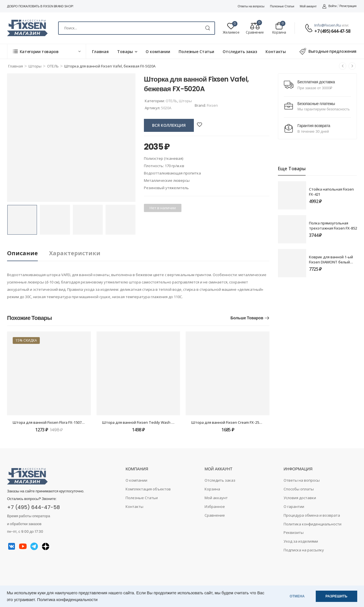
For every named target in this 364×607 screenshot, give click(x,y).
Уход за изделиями (301, 541)
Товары (125, 52)
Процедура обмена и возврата (312, 515)
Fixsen (212, 105)
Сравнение (215, 515)
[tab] (28, 253)
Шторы (35, 66)
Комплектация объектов (148, 489)
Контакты (276, 52)
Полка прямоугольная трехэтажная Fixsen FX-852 (333, 226)
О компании (158, 52)
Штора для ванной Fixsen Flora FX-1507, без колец (57, 422)
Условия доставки (300, 498)
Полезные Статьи (282, 6)
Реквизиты (294, 532)
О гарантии (294, 506)
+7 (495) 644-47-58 (332, 31)
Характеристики (75, 253)
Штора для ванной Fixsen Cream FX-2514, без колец (237, 422)
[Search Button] (208, 28)
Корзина (212, 489)
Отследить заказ (240, 52)
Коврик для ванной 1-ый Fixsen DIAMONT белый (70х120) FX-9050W (331, 262)
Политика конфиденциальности (67, 600)
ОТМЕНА (297, 596)
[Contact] (310, 28)
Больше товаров (247, 318)
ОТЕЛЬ (53, 66)
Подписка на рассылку (304, 550)
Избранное (215, 506)
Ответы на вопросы (251, 6)
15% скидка (26, 340)
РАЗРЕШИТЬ (336, 596)
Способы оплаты (299, 489)
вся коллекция (169, 125)
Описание (22, 253)
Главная (100, 52)
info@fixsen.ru (328, 25)
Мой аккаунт (308, 6)
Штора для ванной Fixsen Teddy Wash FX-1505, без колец (153, 422)
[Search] (137, 28)
